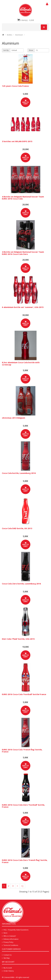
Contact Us (7, 955)
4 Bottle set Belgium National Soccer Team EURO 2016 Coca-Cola (23, 198)
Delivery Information (11, 939)
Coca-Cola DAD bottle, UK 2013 (17, 528)
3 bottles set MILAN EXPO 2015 (17, 141)
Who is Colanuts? (10, 936)
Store (5, 933)
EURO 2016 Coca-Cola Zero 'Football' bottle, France (23, 806)
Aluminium (19, 35)
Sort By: (6, 50)
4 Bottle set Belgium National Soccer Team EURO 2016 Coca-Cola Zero (23, 253)
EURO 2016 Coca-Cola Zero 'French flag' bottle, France (25, 861)
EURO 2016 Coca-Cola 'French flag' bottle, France (22, 751)
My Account (8, 968)
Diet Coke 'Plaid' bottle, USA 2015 (18, 639)
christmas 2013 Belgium (13, 418)
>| (22, 886)
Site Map (7, 958)
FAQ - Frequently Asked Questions (16, 930)
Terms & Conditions (11, 945)
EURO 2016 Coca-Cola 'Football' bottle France (24, 694)
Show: (31, 50)
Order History (9, 971)
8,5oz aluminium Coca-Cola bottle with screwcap (21, 363)
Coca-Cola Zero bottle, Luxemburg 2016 (21, 584)
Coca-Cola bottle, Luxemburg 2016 (19, 473)
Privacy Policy (8, 942)
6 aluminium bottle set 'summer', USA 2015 (23, 307)
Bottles (10, 35)
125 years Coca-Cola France (15, 86)
